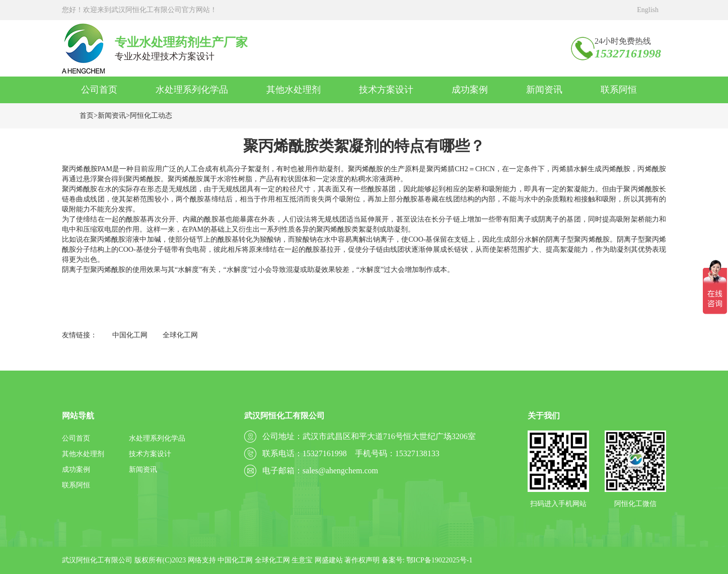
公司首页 (99, 90)
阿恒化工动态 (151, 116)
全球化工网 (180, 335)
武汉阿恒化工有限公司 (97, 560)
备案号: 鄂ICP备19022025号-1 (427, 560)
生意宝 (302, 560)
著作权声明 (362, 560)
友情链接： (80, 335)
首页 (87, 116)
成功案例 (470, 90)
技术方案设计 (386, 90)
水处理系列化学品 (192, 90)
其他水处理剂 (294, 90)
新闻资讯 (544, 90)
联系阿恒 (619, 90)
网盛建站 (329, 560)
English (648, 10)
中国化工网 (130, 335)
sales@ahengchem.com (340, 471)
